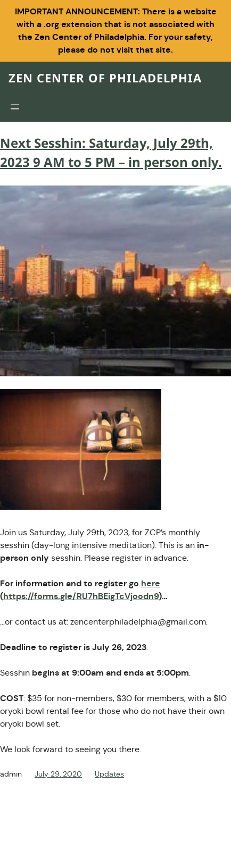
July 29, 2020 (58, 774)
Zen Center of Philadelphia (105, 79)
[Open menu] (15, 107)
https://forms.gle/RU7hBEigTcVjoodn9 (81, 596)
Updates (109, 774)
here (151, 583)
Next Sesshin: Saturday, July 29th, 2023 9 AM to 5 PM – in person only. (111, 154)
